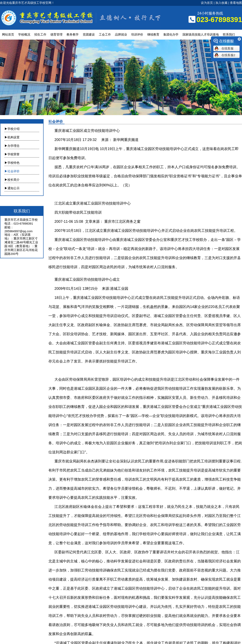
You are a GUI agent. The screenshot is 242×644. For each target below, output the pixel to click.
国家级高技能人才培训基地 (201, 34)
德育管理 (56, 34)
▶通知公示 (12, 188)
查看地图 (236, 3)
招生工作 (40, 34)
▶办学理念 (12, 146)
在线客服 (227, 48)
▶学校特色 (12, 163)
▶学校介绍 (12, 129)
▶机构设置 (12, 137)
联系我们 (229, 34)
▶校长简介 (12, 180)
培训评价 (137, 34)
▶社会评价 (12, 171)
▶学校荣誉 (12, 154)
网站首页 (8, 34)
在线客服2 (228, 55)
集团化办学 (171, 34)
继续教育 (153, 34)
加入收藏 (221, 3)
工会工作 (105, 34)
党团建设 (89, 34)
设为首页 (207, 3)
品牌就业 (121, 34)
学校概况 (24, 34)
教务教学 (73, 34)
